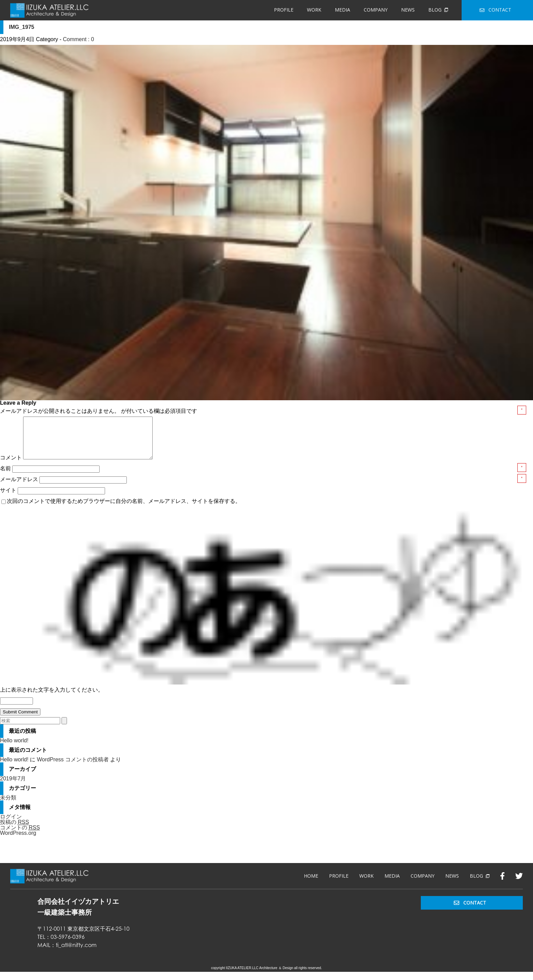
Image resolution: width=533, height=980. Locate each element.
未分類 (8, 806)
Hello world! (14, 749)
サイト (8, 498)
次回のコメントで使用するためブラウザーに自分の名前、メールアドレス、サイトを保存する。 (124, 509)
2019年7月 (13, 787)
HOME (311, 884)
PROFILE (284, 10)
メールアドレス (20, 487)
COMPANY (376, 10)
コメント (11, 466)
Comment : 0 (79, 39)
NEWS (408, 10)
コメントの (20, 836)
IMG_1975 (22, 27)
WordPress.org (18, 841)
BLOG (438, 10)
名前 (6, 477)
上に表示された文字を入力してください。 (52, 698)
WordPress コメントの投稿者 (73, 768)
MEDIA (342, 10)
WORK (314, 10)
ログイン (11, 825)
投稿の (14, 830)
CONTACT (495, 10)
